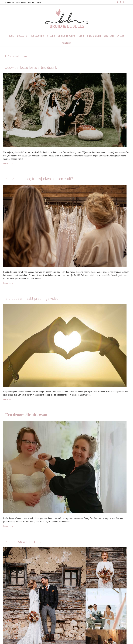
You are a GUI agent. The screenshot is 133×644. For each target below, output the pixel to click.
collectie (22, 36)
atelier (51, 36)
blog (81, 36)
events (121, 36)
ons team (109, 36)
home (11, 36)
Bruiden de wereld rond (23, 541)
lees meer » (8, 163)
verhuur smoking (67, 36)
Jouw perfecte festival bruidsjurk (31, 67)
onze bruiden (94, 36)
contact (66, 43)
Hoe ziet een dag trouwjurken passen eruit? (39, 178)
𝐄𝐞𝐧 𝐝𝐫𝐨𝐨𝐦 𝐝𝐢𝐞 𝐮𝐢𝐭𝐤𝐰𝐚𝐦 (26, 414)
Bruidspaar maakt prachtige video (32, 298)
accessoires (37, 36)
